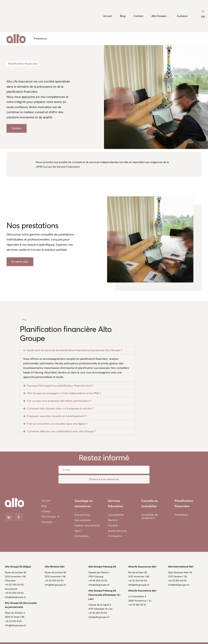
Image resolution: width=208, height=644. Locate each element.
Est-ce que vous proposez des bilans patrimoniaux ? (59, 401)
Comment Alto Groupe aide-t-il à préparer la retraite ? (61, 408)
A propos (182, 16)
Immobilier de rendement (150, 516)
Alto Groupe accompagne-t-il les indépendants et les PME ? (64, 393)
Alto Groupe (160, 16)
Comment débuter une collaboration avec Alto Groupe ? (62, 431)
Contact (138, 16)
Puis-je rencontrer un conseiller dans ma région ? (57, 424)
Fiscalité (113, 525)
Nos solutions (83, 520)
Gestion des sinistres (87, 525)
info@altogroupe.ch (15, 597)
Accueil (108, 16)
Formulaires (82, 536)
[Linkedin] (9, 517)
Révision (113, 520)
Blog (123, 16)
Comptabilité (116, 515)
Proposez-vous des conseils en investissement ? (57, 416)
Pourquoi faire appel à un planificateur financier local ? (60, 386)
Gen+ (78, 531)
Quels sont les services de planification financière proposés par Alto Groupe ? (75, 350)
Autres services (117, 531)
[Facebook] (19, 517)
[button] (78, 350)
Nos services (82, 515)
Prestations (40, 39)
